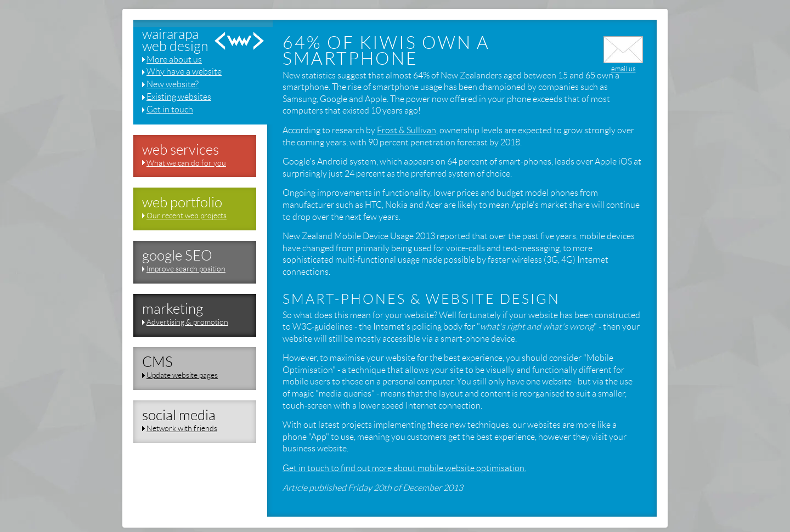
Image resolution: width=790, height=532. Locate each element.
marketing (173, 309)
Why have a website (184, 72)
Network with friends (182, 428)
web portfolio (182, 202)
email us (623, 65)
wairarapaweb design (175, 41)
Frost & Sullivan (407, 130)
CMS (157, 362)
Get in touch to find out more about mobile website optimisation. (404, 468)
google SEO (177, 256)
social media (179, 415)
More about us (174, 60)
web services (180, 150)
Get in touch (170, 109)
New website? (173, 84)
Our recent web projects (187, 216)
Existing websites (179, 97)
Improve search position (186, 269)
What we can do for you (186, 163)
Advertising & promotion (187, 322)
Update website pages (182, 375)
